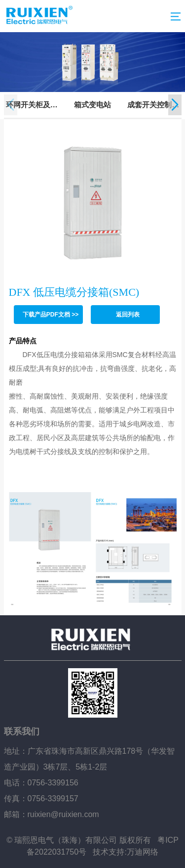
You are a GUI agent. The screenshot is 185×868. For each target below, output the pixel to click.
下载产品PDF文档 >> (51, 315)
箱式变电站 (92, 105)
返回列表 (128, 315)
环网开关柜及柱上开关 (32, 106)
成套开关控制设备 (153, 106)
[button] (175, 105)
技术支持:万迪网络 (125, 852)
